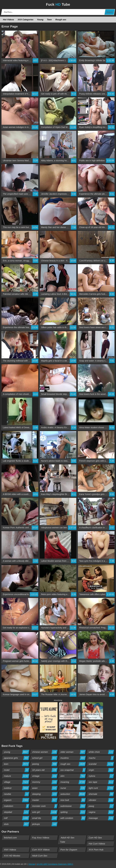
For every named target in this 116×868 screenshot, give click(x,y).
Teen (49, 20)
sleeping (45, 794)
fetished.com (10, 838)
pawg (101, 806)
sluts (17, 824)
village (17, 782)
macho (101, 758)
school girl (45, 758)
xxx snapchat (73, 770)
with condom (73, 818)
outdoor (17, 788)
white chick (101, 752)
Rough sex (61, 20)
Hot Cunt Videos (97, 844)
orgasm (17, 800)
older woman (73, 752)
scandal (101, 764)
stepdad (17, 812)
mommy (45, 782)
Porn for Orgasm (69, 850)
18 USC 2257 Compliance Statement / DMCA (55, 864)
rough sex (73, 764)
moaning (73, 782)
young (17, 752)
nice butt (73, 800)
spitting (73, 812)
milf (17, 818)
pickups (45, 824)
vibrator (101, 800)
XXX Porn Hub (96, 850)
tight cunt (101, 788)
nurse (73, 788)
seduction (73, 794)
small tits (45, 818)
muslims (73, 758)
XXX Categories (25, 20)
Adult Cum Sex (40, 856)
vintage (45, 776)
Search (110, 12)
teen (17, 764)
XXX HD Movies (12, 856)
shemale (101, 794)
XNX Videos (10, 850)
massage (101, 818)
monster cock (45, 806)
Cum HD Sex (95, 838)
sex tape (101, 782)
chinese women (45, 752)
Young (40, 20)
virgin (101, 770)
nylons (101, 776)
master (45, 800)
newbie (17, 794)
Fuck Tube (58, 4)
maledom (17, 806)
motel (17, 770)
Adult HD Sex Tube (67, 840)
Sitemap (32, 864)
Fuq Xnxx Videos (41, 838)
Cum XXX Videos (41, 850)
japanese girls (17, 758)
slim (73, 776)
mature (17, 776)
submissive (73, 806)
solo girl (45, 812)
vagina (101, 812)
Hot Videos (9, 20)
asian (45, 788)
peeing (45, 764)
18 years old (45, 770)
